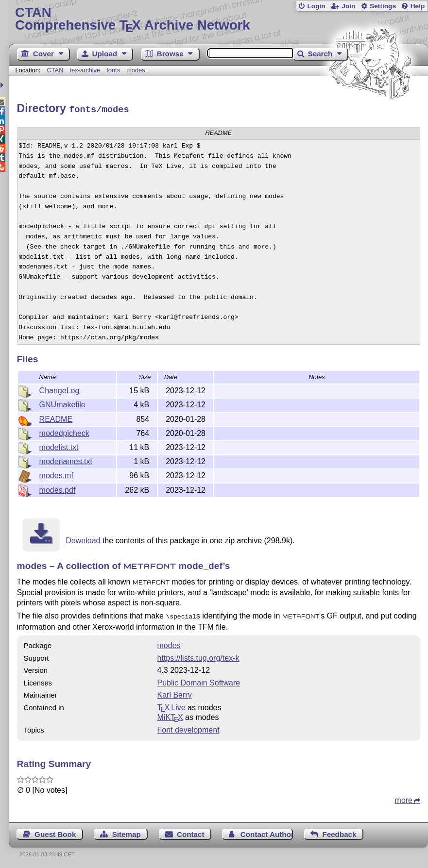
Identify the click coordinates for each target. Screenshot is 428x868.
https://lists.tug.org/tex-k (198, 656)
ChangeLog (60, 389)
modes (136, 70)
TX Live (171, 706)
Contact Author (267, 832)
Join (348, 6)
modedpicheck (64, 432)
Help (418, 6)
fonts (113, 70)
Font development (188, 728)
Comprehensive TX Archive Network (218, 19)
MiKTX (170, 715)
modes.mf (56, 474)
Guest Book (55, 832)
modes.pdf (58, 489)
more (404, 798)
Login (316, 6)
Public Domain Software (199, 681)
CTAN (55, 70)
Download (83, 539)
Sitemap (127, 832)
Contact (191, 832)
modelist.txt (59, 446)
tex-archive (85, 70)
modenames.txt (66, 460)
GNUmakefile (62, 403)
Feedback (339, 832)
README (56, 418)
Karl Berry (175, 693)
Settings (383, 6)
